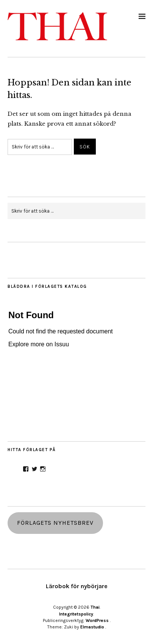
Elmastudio (92, 627)
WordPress (97, 620)
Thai (95, 607)
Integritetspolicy (76, 614)
